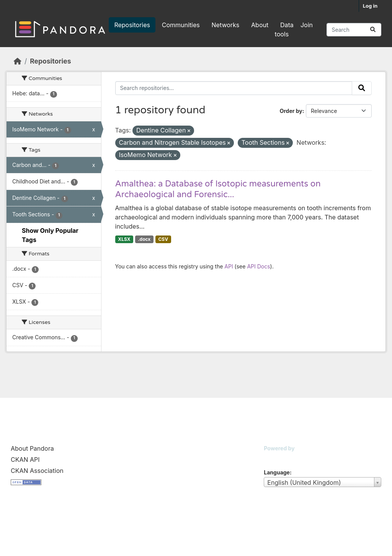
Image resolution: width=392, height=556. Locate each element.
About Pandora (32, 448)
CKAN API (25, 460)
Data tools (284, 29)
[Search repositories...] (354, 30)
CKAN (277, 458)
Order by (291, 111)
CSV (163, 239)
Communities (181, 25)
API (229, 266)
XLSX (124, 239)
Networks (226, 25)
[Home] (18, 61)
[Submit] (373, 30)
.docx (145, 239)
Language (277, 472)
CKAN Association (37, 471)
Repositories (132, 25)
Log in (370, 6)
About (260, 25)
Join (307, 25)
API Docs (258, 266)
